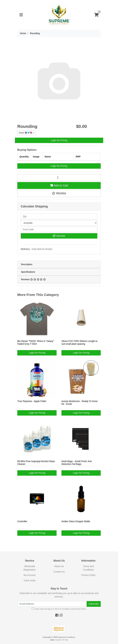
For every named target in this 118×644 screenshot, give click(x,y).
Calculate (59, 236)
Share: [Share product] (26, 133)
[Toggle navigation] (21, 15)
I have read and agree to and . (59, 609)
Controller (22, 521)
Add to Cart (59, 185)
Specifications (28, 272)
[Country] (59, 223)
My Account (30, 575)
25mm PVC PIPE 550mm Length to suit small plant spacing (79, 342)
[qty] (59, 216)
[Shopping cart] (96, 15)
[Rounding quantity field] (59, 178)
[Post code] (59, 229)
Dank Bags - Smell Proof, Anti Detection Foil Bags (76, 463)
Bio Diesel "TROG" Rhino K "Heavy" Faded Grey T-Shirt (36, 342)
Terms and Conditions (88, 568)
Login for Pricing (59, 140)
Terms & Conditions (63, 609)
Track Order (30, 580)
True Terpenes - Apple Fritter (32, 401)
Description (27, 264)
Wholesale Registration (30, 568)
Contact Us (59, 572)
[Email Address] (52, 604)
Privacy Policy (88, 575)
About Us (59, 566)
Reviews (33, 279)
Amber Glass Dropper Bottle (76, 521)
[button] (59, 193)
